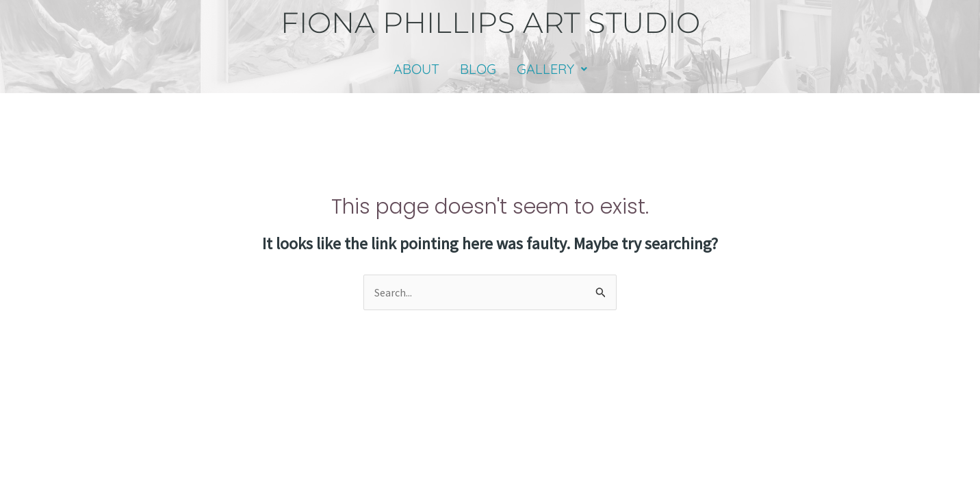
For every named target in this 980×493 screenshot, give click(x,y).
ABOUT (416, 69)
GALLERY (552, 69)
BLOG (478, 69)
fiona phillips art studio (490, 23)
